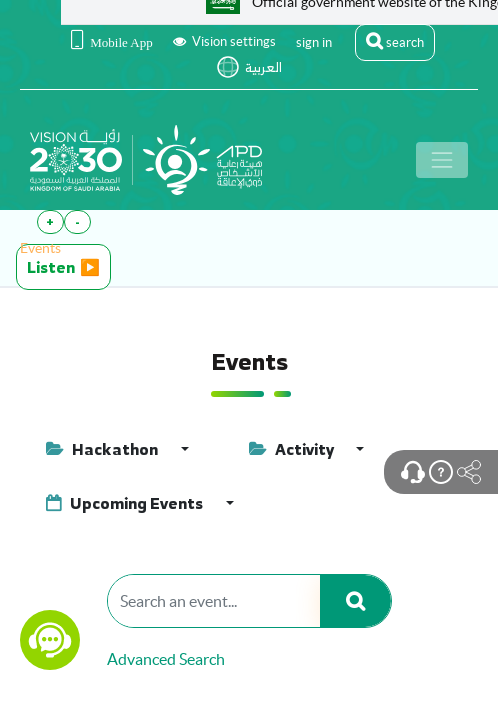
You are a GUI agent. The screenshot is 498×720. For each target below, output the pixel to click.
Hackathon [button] (103, 449)
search (395, 41)
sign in (314, 42)
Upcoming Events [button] (126, 503)
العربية (263, 67)
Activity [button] (293, 449)
